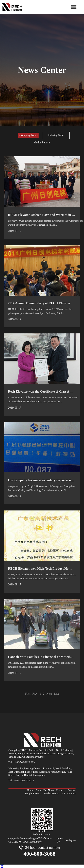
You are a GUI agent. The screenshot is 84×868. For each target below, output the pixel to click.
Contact (71, 792)
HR (63, 792)
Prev (35, 692)
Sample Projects (33, 792)
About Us (41, 789)
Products (61, 789)
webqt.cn (71, 839)
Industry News (56, 135)
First (28, 692)
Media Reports (42, 143)
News (51, 789)
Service (72, 789)
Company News (28, 135)
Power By (60, 839)
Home (30, 789)
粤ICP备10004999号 (30, 840)
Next (49, 692)
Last (56, 692)
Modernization (52, 792)
